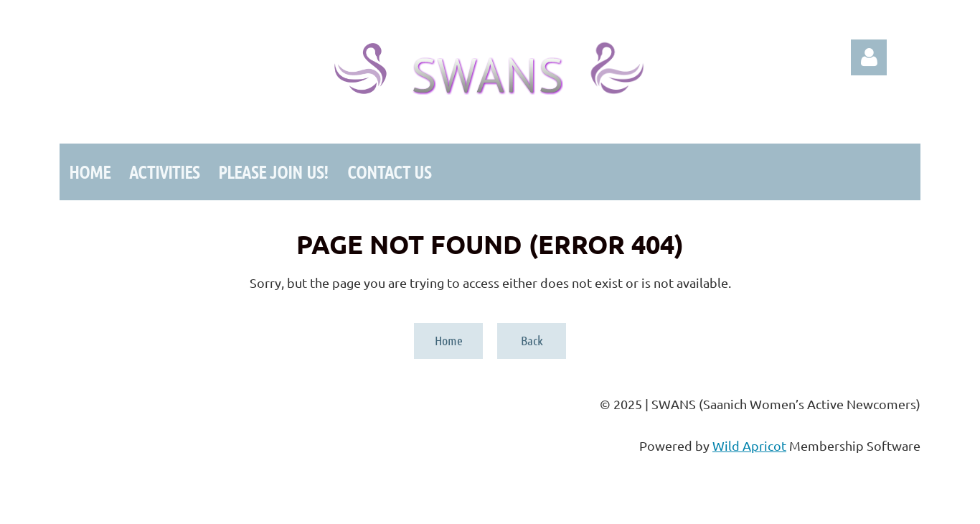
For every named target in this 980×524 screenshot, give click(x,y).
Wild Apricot (749, 445)
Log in (869, 57)
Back (532, 340)
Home (449, 340)
